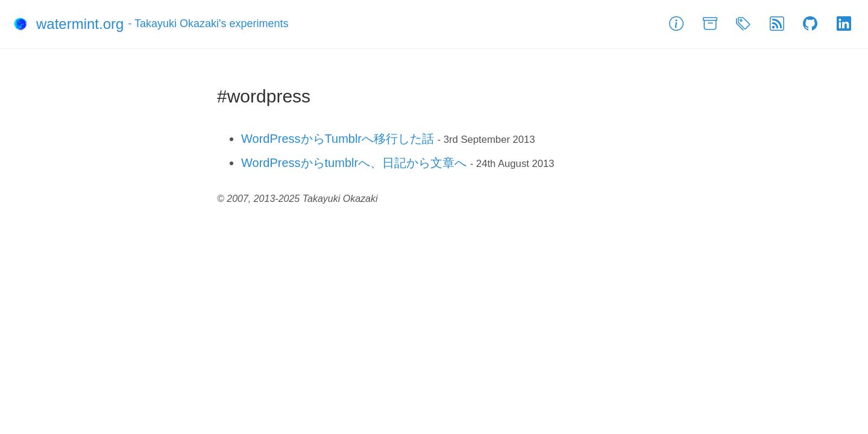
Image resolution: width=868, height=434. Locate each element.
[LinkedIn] (844, 24)
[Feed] (777, 24)
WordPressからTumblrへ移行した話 (338, 139)
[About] (676, 24)
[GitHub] (810, 24)
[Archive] (710, 24)
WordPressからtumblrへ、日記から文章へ (354, 163)
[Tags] (743, 24)
